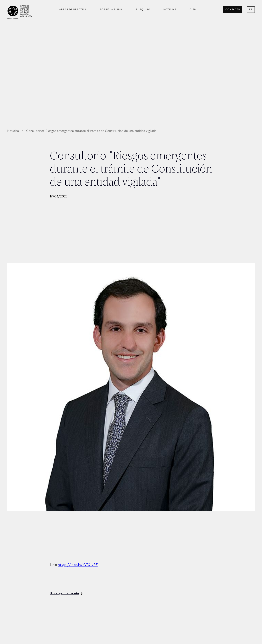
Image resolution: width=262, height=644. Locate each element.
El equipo (143, 10)
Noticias (170, 10)
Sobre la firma (111, 10)
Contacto (233, 10)
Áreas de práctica (73, 10)
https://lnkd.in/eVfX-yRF (78, 565)
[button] (251, 10)
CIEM (193, 10)
